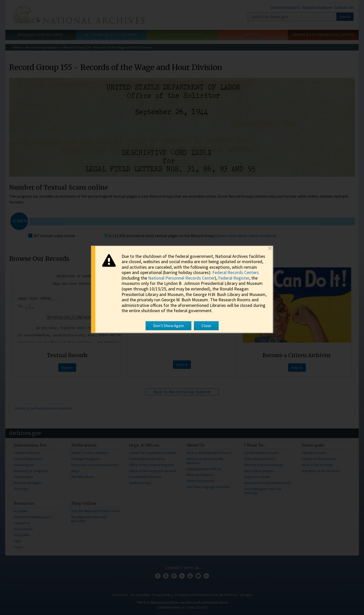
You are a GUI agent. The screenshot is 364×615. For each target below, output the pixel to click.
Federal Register (234, 278)
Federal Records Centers (236, 273)
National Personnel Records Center (181, 278)
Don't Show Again (168, 326)
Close (206, 326)
